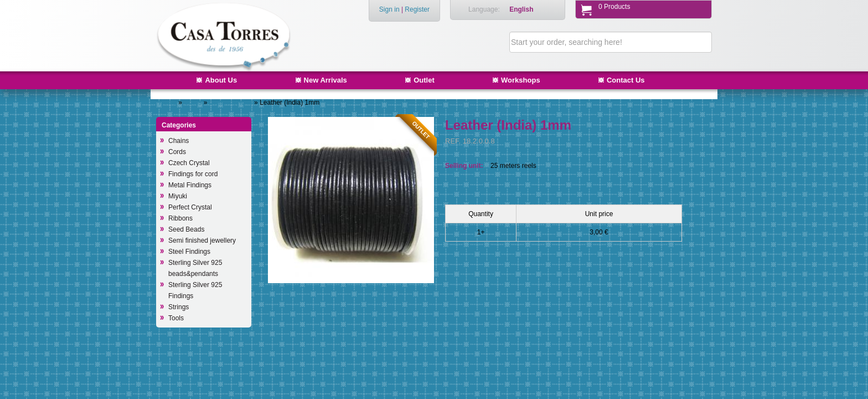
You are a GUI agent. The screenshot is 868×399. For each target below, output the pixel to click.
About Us (221, 80)
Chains (179, 141)
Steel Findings (189, 252)
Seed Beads (186, 229)
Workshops (521, 80)
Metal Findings (190, 185)
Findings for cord (193, 174)
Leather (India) (232, 103)
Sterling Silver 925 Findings (195, 290)
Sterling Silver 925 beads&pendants (195, 268)
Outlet (424, 80)
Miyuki (178, 196)
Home (168, 103)
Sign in (389, 9)
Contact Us (626, 80)
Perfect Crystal (190, 207)
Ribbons (180, 218)
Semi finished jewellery (202, 241)
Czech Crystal (189, 163)
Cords (193, 103)
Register (417, 9)
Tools (176, 318)
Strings (179, 307)
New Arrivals (325, 80)
